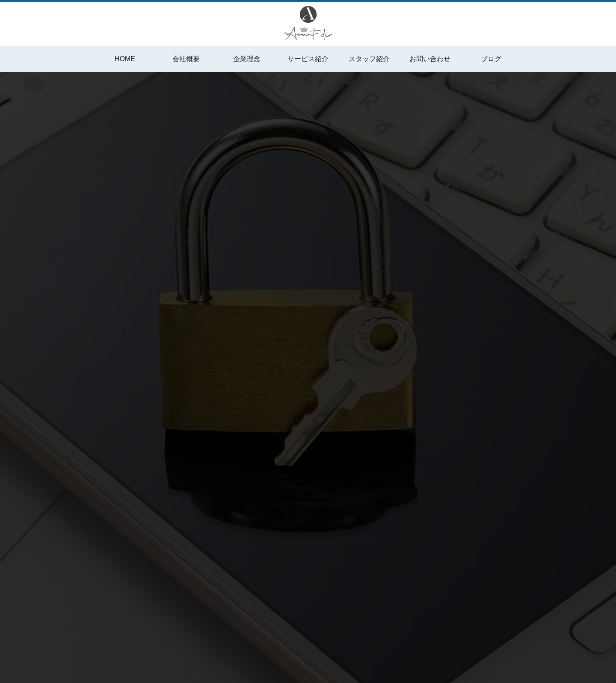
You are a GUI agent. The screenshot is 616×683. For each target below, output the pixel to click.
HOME (125, 59)
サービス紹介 (308, 59)
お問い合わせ (430, 59)
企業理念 (247, 59)
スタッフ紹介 (369, 59)
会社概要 (186, 59)
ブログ (491, 59)
